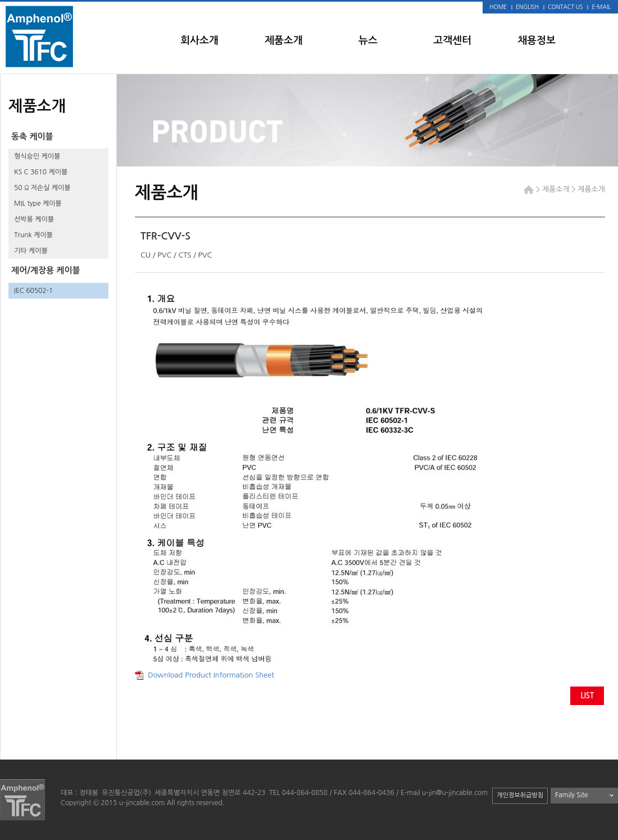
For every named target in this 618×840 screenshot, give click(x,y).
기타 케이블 (31, 251)
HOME (499, 7)
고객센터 (452, 40)
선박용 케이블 (34, 219)
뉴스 (368, 40)
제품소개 (284, 40)
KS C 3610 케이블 (41, 172)
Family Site (572, 795)
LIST (587, 696)
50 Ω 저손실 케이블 (42, 188)
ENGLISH (527, 7)
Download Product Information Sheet (205, 675)
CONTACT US (565, 7)
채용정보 (537, 40)
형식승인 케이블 (37, 156)
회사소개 (199, 40)
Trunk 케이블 (33, 235)
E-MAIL (601, 7)
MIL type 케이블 (38, 204)
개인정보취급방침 (520, 795)
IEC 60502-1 (33, 291)
